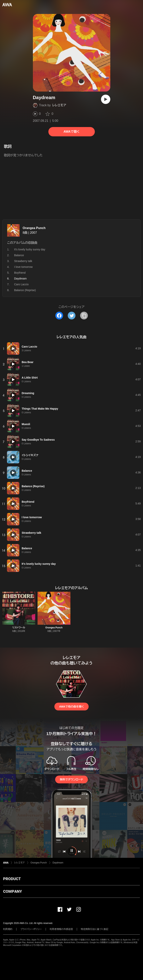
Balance (19, 255)
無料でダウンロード (71, 779)
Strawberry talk (23, 261)
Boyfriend (20, 273)
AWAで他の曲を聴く (71, 707)
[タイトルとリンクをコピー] (84, 316)
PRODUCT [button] (12, 879)
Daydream (58, 863)
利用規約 (8, 929)
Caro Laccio (21, 284)
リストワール (19, 628)
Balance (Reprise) (25, 290)
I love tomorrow (23, 267)
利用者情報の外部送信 (61, 929)
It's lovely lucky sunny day (30, 249)
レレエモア (59, 105)
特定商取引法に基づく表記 (95, 929)
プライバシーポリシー (31, 929)
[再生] (106, 99)
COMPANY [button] (12, 891)
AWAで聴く (71, 132)
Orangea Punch (34, 228)
